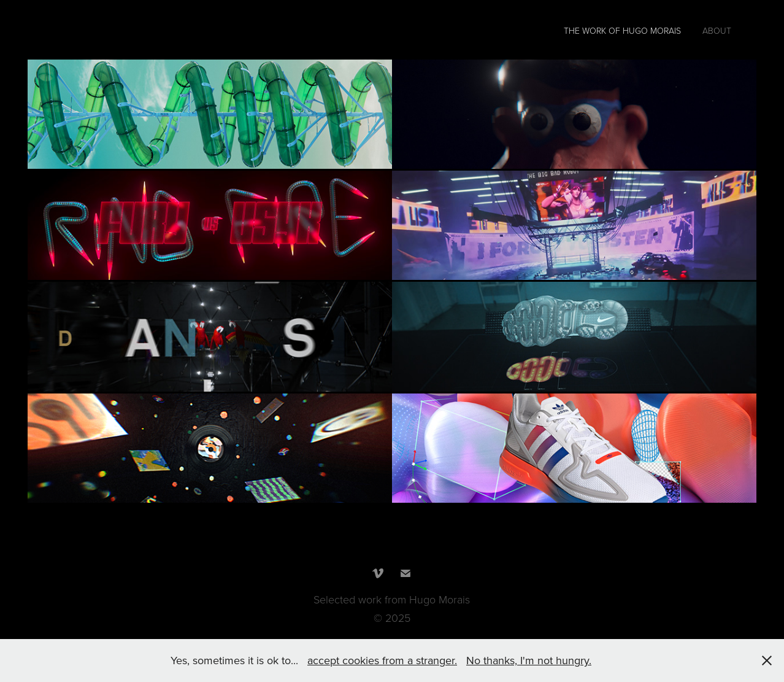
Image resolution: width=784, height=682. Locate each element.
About (717, 30)
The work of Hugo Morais (622, 30)
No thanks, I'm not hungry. (529, 660)
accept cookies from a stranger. (382, 660)
